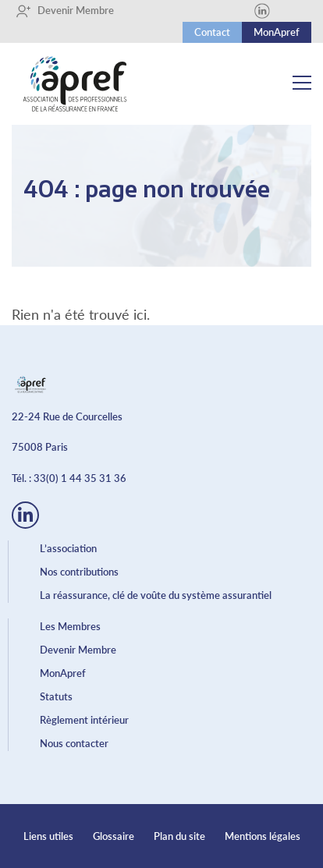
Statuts (56, 696)
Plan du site (179, 836)
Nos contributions (79, 572)
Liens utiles (48, 836)
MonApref (277, 32)
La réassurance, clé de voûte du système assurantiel (156, 595)
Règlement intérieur (84, 720)
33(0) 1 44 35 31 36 (80, 478)
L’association (68, 548)
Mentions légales (263, 836)
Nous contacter (74, 743)
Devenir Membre (65, 11)
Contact (212, 32)
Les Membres (70, 626)
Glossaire (114, 836)
